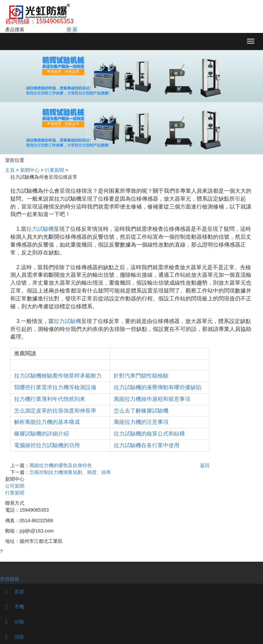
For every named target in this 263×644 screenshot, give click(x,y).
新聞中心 (30, 170)
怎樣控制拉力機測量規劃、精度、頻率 (70, 472)
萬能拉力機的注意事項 (141, 422)
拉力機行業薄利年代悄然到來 (50, 399)
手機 (12, 607)
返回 (205, 465)
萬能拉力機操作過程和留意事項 (152, 399)
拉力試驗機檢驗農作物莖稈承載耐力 (58, 376)
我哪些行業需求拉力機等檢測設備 (55, 387)
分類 (12, 622)
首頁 (12, 592)
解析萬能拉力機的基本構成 (47, 422)
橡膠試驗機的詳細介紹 (41, 434)
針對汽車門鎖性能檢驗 (141, 376)
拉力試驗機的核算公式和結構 (149, 434)
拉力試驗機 (40, 229)
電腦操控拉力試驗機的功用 (47, 445)
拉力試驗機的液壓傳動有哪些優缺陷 (158, 387)
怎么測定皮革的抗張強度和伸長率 (55, 411)
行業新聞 (54, 170)
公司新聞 (15, 486)
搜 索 (72, 29)
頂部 (12, 637)
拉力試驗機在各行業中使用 (147, 445)
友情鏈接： (12, 579)
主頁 (10, 170)
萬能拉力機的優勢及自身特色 (61, 465)
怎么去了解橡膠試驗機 (141, 411)
